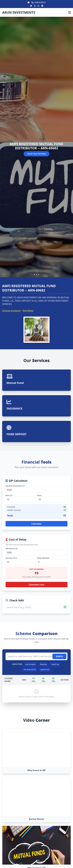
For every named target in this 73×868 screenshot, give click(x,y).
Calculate (36, 524)
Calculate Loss (36, 585)
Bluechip (43, 664)
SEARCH (59, 656)
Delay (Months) (43, 558)
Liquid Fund (45, 670)
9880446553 (39, 2)
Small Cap (55, 664)
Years (39, 495)
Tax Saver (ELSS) (30, 670)
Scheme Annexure (11, 311)
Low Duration (31, 664)
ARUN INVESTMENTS (19, 12)
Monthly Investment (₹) (15, 486)
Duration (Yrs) (11, 558)
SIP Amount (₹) (12, 548)
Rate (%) (9, 495)
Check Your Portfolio (36, 154)
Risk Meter (28, 311)
